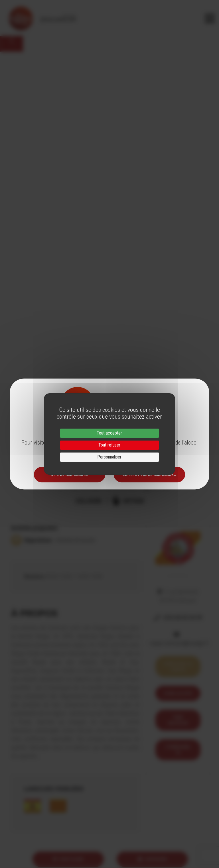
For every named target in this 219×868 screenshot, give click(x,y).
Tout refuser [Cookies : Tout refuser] (109, 445)
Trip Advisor (178, 720)
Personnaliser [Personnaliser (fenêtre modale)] (109, 457)
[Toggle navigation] (210, 19)
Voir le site (178, 693)
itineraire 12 (178, 750)
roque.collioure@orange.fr (179, 643)
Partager (68, 859)
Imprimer (152, 859)
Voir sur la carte (178, 666)
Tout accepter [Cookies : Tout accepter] (109, 433)
